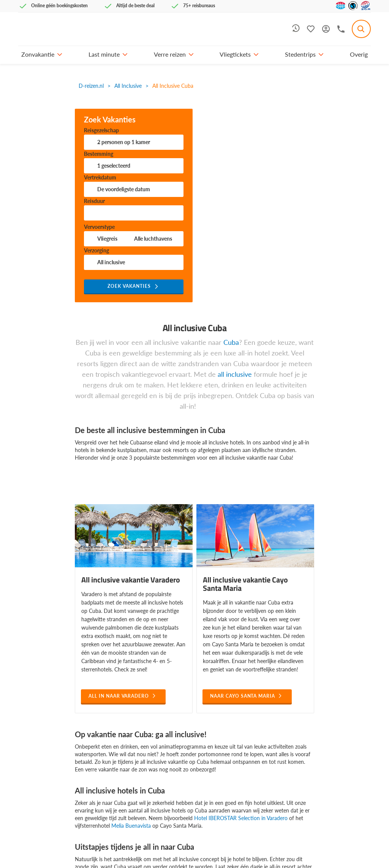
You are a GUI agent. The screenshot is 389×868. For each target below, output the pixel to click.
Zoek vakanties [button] (129, 286)
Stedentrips (300, 54)
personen (124, 142)
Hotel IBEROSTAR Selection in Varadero (241, 818)
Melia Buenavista (131, 826)
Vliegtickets (235, 54)
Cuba (231, 342)
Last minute (104, 54)
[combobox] (361, 29)
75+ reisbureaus (199, 6)
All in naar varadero (119, 696)
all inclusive (235, 374)
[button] (60, 54)
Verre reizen (170, 54)
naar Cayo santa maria (243, 696)
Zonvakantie (38, 54)
